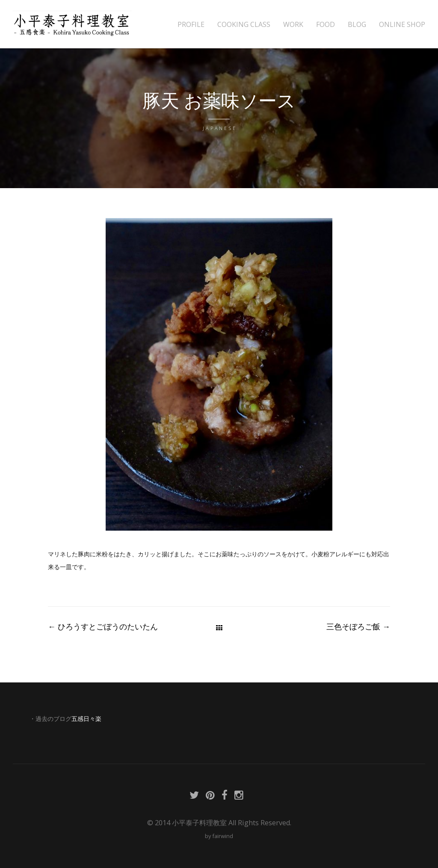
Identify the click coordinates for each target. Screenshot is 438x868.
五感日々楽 (86, 719)
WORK (293, 25)
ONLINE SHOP (402, 25)
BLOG (357, 25)
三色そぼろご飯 (358, 626)
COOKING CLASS (244, 25)
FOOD (326, 25)
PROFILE (191, 25)
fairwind (223, 836)
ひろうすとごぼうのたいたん (103, 626)
